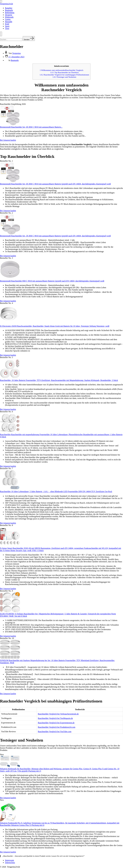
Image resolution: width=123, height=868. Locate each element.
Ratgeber (9, 8)
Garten (8, 19)
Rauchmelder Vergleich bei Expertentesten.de (56, 723)
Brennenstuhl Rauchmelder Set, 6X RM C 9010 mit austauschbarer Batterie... (31, 127)
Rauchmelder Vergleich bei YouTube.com (55, 732)
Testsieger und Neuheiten (64, 77)
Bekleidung (10, 13)
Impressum (9, 860)
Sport (7, 26)
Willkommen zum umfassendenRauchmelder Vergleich (61, 70)
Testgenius (16, 53)
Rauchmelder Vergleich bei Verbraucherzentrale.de (58, 714)
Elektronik (9, 17)
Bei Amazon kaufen (8, 140)
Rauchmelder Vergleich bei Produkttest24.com (57, 727)
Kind (7, 24)
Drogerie (9, 15)
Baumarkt (9, 10)
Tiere (7, 28)
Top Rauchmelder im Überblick (64, 72)
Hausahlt (9, 22)
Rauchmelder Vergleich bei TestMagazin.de (55, 718)
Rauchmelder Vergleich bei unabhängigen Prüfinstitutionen (64, 75)
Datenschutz (10, 863)
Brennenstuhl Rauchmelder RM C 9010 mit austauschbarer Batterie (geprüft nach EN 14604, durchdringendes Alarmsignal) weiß (52, 281)
